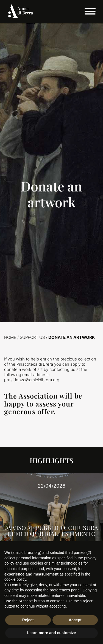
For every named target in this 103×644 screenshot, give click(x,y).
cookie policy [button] (15, 579)
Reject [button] (28, 620)
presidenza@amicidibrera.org (32, 380)
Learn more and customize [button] (51, 633)
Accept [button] (75, 620)
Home (10, 337)
